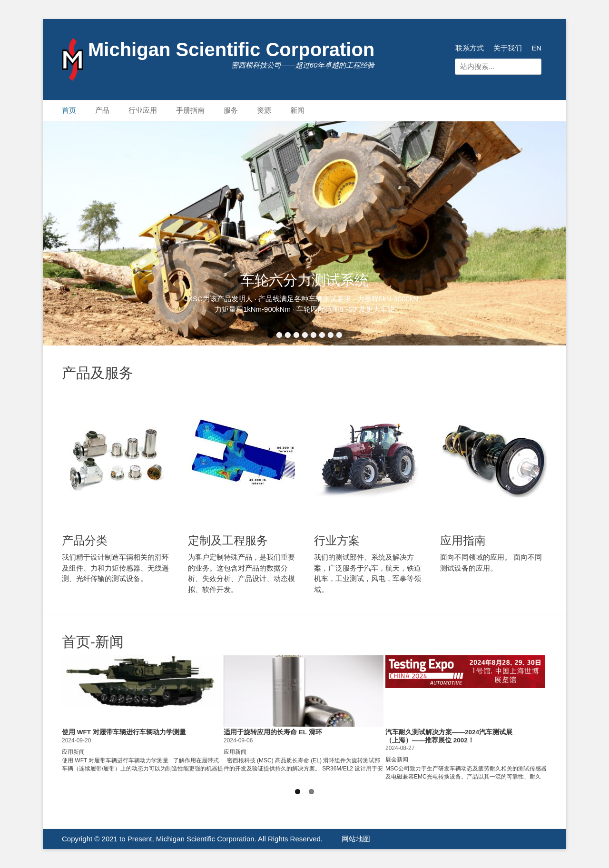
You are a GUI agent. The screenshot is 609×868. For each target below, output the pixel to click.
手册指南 (190, 110)
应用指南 (463, 540)
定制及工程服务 (228, 540)
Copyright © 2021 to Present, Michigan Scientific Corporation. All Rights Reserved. (192, 839)
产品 (102, 110)
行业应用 (143, 110)
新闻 (297, 110)
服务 (231, 110)
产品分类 (85, 540)
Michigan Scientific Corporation (231, 49)
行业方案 (337, 540)
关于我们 (508, 48)
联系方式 (470, 48)
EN (536, 48)
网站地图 (356, 839)
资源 (264, 110)
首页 (69, 110)
